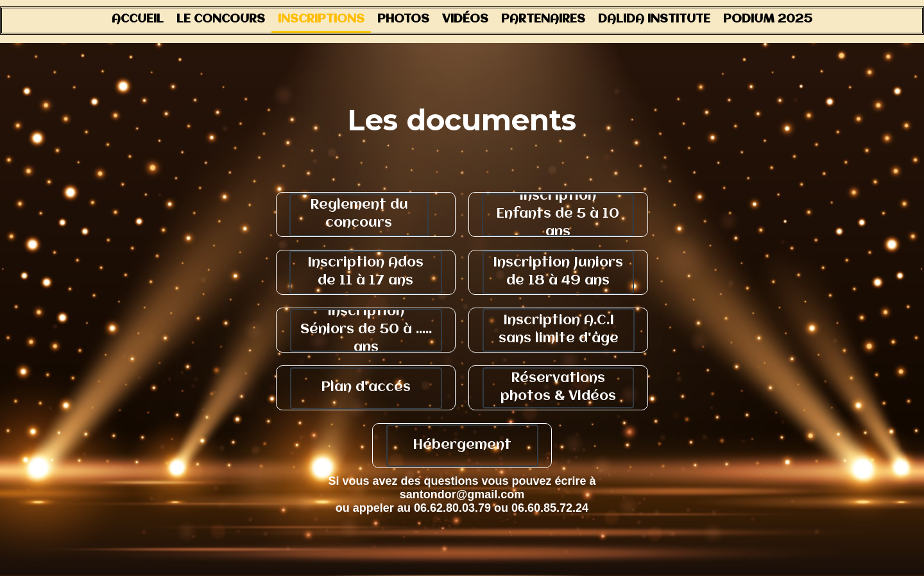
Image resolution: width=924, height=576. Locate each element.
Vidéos (465, 19)
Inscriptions (321, 19)
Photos (403, 19)
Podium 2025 (768, 19)
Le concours (221, 19)
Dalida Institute (654, 19)
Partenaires (543, 19)
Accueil (138, 19)
